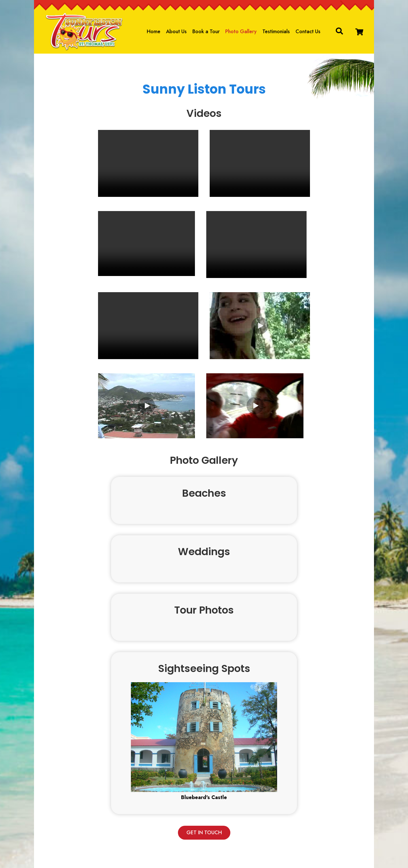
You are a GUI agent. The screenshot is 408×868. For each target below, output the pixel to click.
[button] (359, 32)
